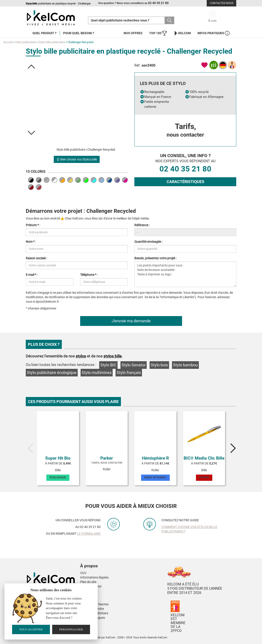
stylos (81, 356)
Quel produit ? (44, 33)
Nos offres (133, 33)
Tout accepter (31, 629)
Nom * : (31, 242)
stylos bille (113, 356)
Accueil (8, 42)
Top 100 (158, 33)
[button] (31, 67)
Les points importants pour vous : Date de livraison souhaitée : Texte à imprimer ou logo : (185, 274)
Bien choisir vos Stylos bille (77, 159)
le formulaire (89, 534)
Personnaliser (71, 629)
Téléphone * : (89, 275)
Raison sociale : (36, 258)
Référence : (142, 225)
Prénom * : (33, 225)
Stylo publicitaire (26, 42)
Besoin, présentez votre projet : (156, 258)
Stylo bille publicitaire (52, 42)
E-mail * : (32, 275)
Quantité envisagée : (148, 242)
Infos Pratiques (214, 33)
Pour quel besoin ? (79, 33)
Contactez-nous (222, 3)
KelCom (182, 33)
